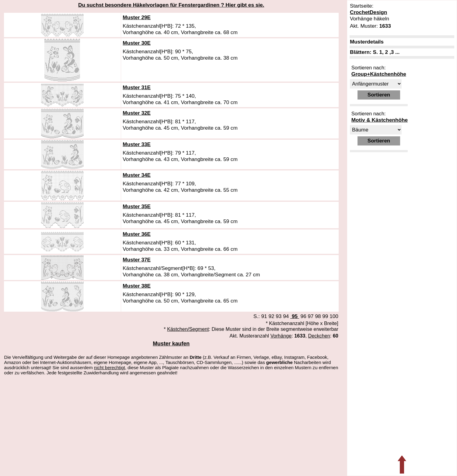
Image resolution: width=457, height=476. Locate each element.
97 (310, 316)
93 (279, 316)
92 (271, 316)
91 (264, 316)
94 (286, 316)
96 (304, 316)
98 (318, 316)
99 (325, 316)
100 (334, 316)
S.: (257, 316)
